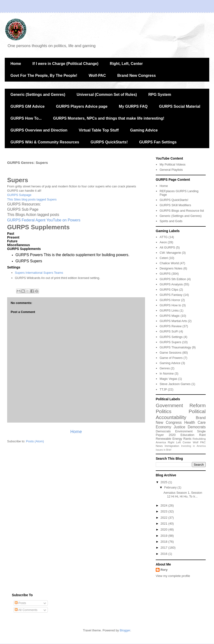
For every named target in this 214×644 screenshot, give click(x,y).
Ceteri (164, 258)
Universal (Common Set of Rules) (107, 95)
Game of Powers (171, 358)
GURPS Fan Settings (158, 142)
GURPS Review (170, 326)
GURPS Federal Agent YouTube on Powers (44, 220)
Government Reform (181, 405)
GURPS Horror (170, 300)
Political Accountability (181, 414)
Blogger (125, 630)
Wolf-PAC (97, 76)
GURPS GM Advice (27, 106)
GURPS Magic (170, 316)
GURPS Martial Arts (173, 321)
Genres (165, 368)
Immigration (172, 446)
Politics (164, 411)
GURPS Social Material (180, 106)
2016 (164, 554)
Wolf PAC (199, 442)
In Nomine (167, 373)
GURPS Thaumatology (175, 347)
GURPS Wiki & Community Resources (45, 142)
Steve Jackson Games (175, 384)
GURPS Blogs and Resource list (182, 211)
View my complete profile (173, 576)
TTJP (163, 389)
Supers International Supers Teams (39, 273)
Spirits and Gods (171, 221)
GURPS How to (170, 305)
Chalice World (169, 263)
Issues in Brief (163, 450)
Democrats (163, 431)
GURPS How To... (26, 118)
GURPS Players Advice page (82, 106)
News (159, 446)
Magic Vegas (168, 379)
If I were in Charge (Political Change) (65, 64)
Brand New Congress (136, 76)
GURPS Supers (170, 342)
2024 (164, 505)
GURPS (165, 274)
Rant (202, 435)
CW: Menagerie (170, 253)
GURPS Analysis (171, 284)
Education (187, 435)
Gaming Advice (144, 130)
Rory (164, 570)
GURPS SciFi (169, 331)
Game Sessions (170, 353)
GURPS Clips (169, 290)
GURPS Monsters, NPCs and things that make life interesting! (109, 118)
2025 (164, 482)
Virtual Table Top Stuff (99, 130)
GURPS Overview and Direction (39, 130)
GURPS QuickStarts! (109, 142)
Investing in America (193, 446)
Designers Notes (171, 268)
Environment (184, 431)
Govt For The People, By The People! (44, 76)
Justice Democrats (190, 427)
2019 (164, 536)
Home (16, 64)
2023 (164, 511)
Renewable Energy (169, 439)
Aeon (163, 242)
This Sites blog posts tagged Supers (32, 199)
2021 (164, 524)
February (171, 487)
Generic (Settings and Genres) (38, 95)
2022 (164, 518)
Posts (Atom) (35, 441)
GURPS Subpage (19, 195)
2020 (172, 435)
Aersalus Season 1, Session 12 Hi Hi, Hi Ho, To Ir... (183, 495)
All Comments (26, 610)
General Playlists (171, 170)
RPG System (160, 95)
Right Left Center (179, 442)
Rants (187, 439)
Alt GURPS (167, 247)
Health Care (195, 422)
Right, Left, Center (126, 64)
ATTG (164, 237)
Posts (20, 603)
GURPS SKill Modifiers (175, 205)
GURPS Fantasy (171, 295)
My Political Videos (173, 164)
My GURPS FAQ (133, 106)
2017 (164, 548)
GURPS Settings (171, 337)
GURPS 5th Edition (173, 279)
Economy (163, 427)
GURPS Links (169, 310)
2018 (164, 542)
